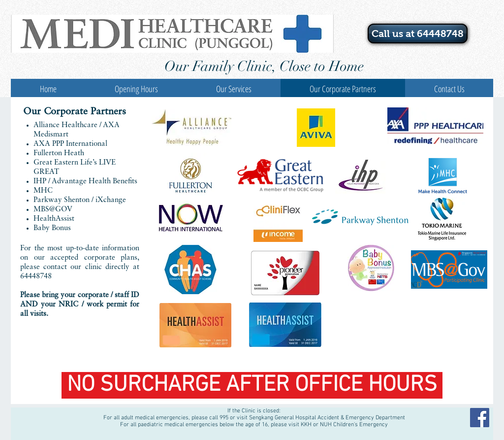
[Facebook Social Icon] (480, 418)
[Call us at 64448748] (418, 34)
